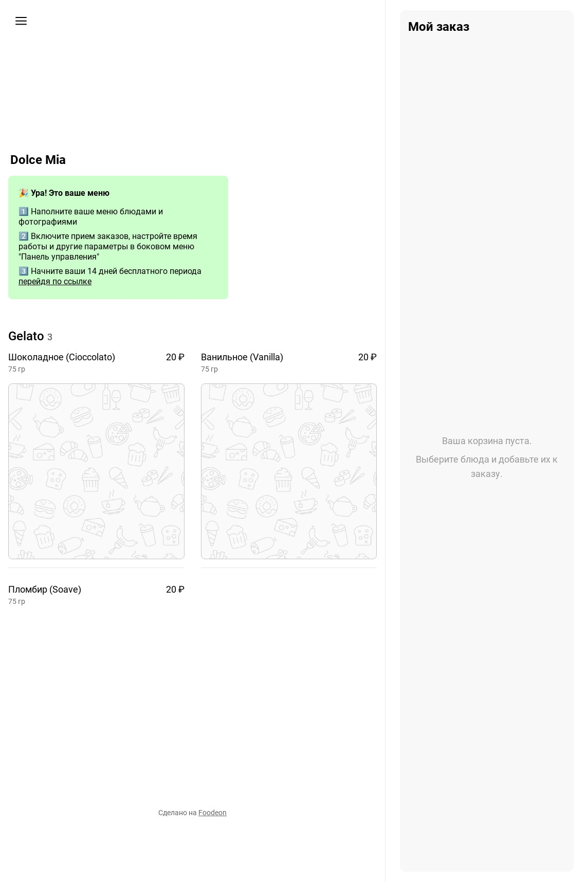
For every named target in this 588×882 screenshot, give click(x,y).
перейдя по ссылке (55, 281)
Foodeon (213, 813)
